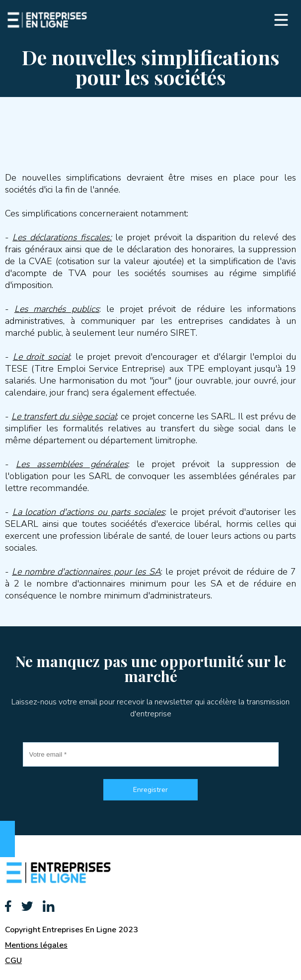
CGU (13, 961)
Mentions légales (36, 945)
